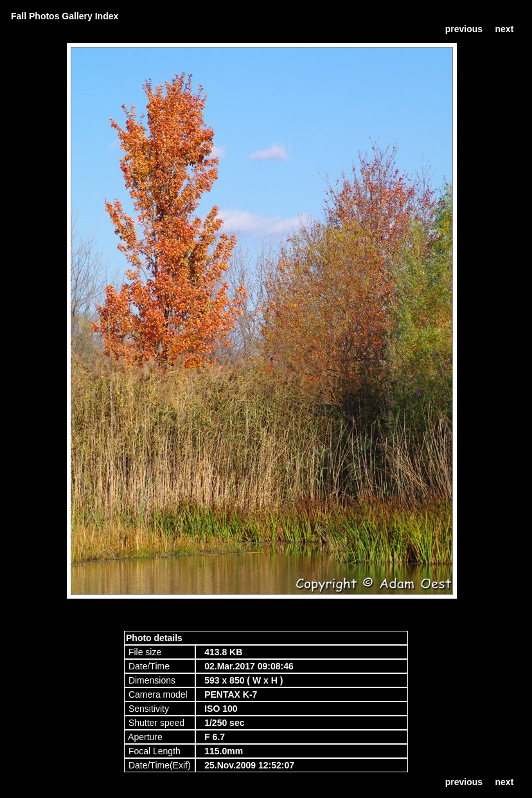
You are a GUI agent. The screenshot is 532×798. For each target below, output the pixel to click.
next (505, 29)
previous (464, 29)
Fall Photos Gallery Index (65, 16)
